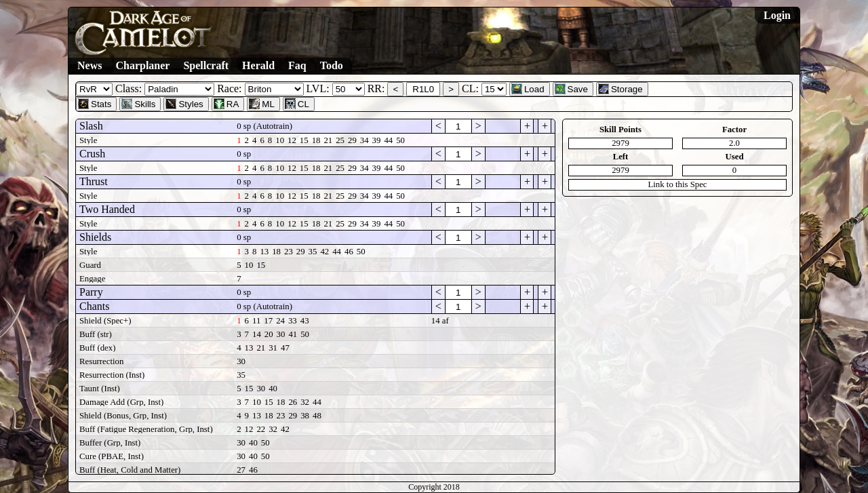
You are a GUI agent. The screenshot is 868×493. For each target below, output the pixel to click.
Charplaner (142, 65)
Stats (95, 104)
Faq (297, 65)
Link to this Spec (677, 184)
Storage (620, 89)
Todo (332, 65)
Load (528, 89)
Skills (138, 104)
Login (777, 15)
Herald (258, 65)
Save (571, 89)
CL (297, 104)
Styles (184, 104)
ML (262, 104)
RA (226, 104)
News (90, 65)
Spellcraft (206, 65)
